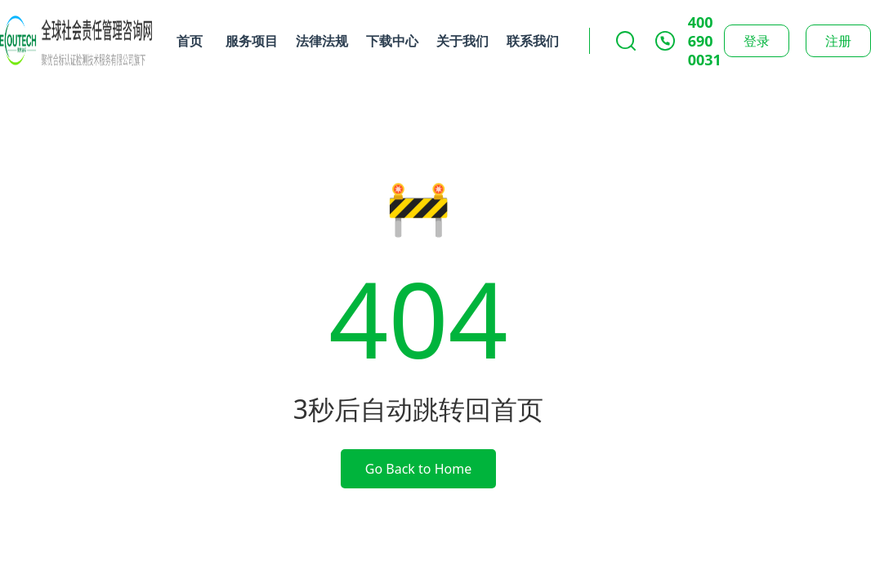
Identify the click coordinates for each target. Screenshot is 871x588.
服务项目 (252, 41)
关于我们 (462, 41)
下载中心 (392, 41)
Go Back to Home (418, 469)
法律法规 (322, 41)
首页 (190, 41)
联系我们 (533, 41)
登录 (757, 41)
